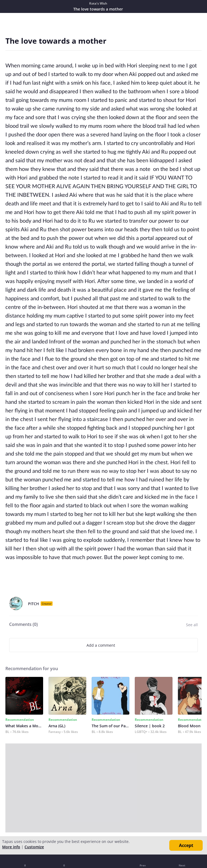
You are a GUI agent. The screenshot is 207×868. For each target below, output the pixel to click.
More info (11, 847)
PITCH (34, 604)
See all (192, 625)
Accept (186, 845)
